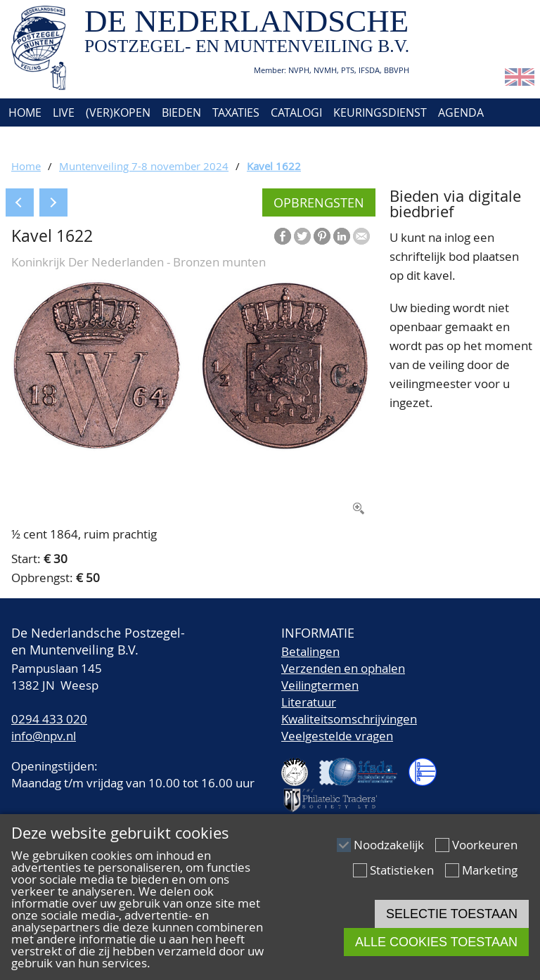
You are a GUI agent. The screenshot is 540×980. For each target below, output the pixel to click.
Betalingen (310, 651)
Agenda (461, 112)
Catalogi (296, 112)
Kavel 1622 (274, 166)
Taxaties (236, 112)
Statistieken (402, 870)
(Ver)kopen (118, 112)
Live (64, 112)
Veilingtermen (320, 685)
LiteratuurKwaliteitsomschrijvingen (349, 710)
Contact (97, 141)
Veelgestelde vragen (337, 736)
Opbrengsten (319, 202)
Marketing (490, 870)
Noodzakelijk (389, 845)
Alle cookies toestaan (436, 942)
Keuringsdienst (380, 112)
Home (24, 112)
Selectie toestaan (452, 914)
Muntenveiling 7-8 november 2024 (144, 166)
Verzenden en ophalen (343, 668)
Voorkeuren (485, 845)
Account (159, 141)
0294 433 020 (49, 719)
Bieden (181, 112)
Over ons (33, 141)
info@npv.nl (44, 736)
